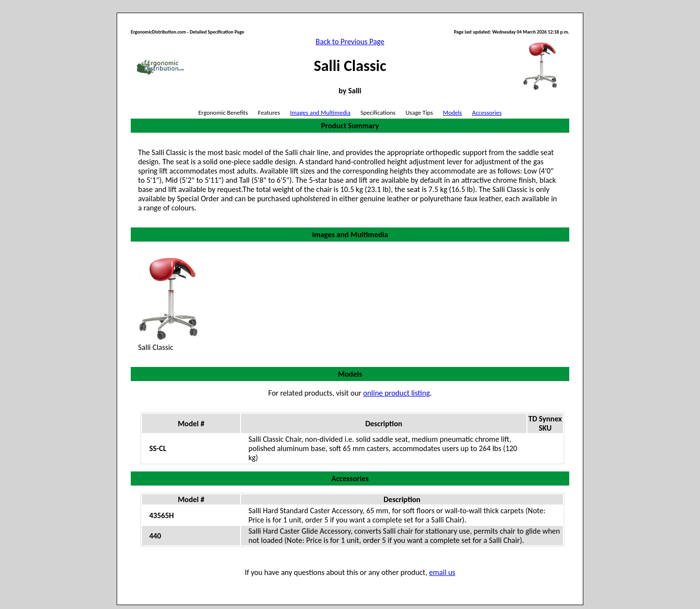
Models (452, 113)
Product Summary (350, 126)
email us (442, 572)
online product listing (396, 393)
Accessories (487, 113)
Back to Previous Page (350, 42)
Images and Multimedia (320, 113)
